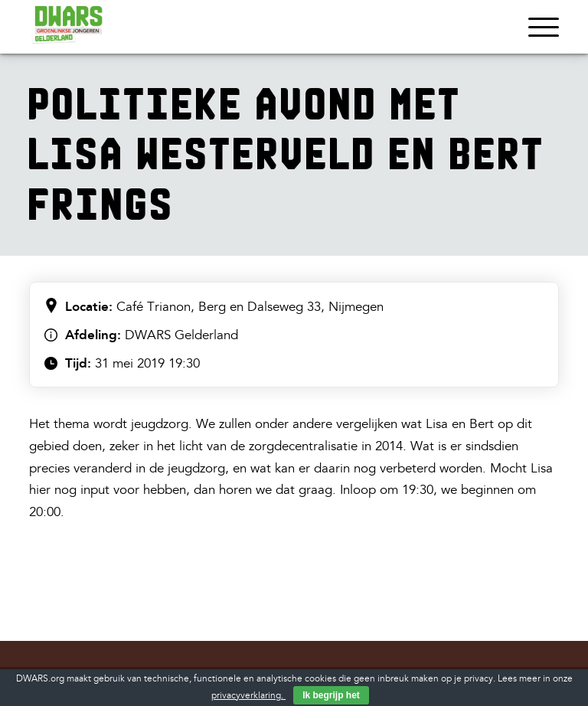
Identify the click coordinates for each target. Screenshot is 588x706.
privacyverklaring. (248, 696)
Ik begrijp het (331, 695)
